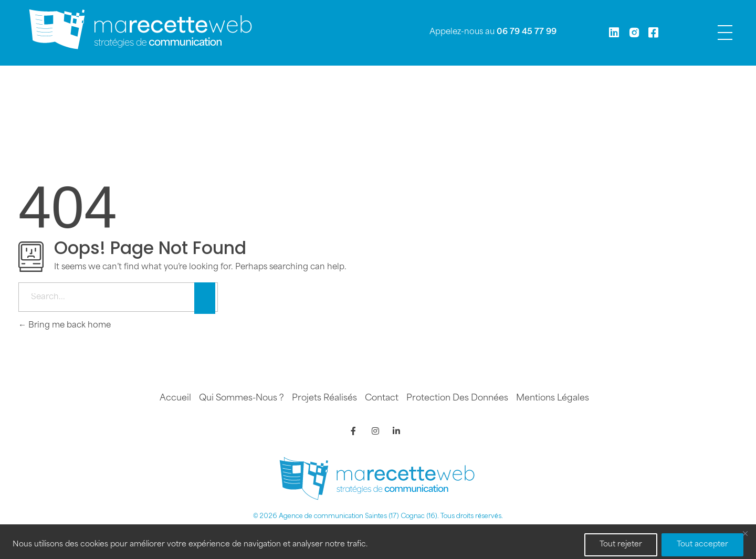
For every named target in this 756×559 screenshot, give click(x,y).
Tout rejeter (621, 545)
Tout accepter (702, 545)
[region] (378, 542)
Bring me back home (65, 326)
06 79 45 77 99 (527, 32)
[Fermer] (745, 533)
